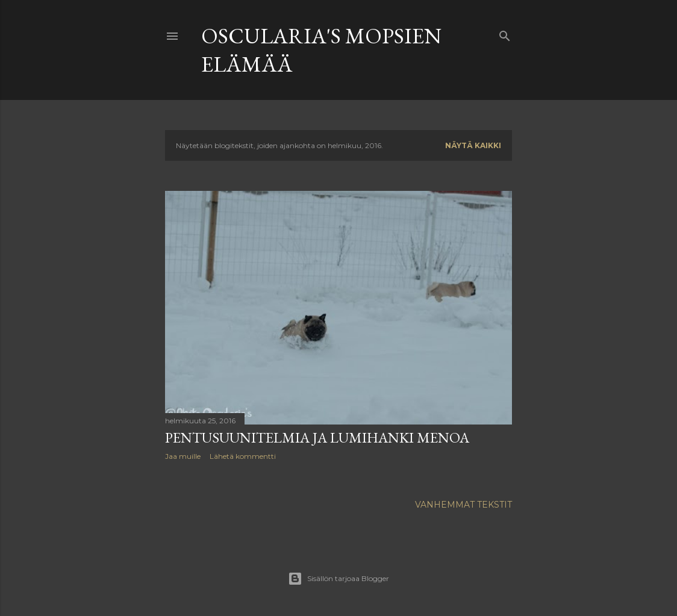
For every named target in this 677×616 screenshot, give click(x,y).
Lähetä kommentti (243, 456)
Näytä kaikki (473, 145)
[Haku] (505, 33)
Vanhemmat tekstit (463, 505)
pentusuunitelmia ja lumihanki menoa (317, 437)
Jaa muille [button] (183, 456)
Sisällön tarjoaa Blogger (338, 579)
